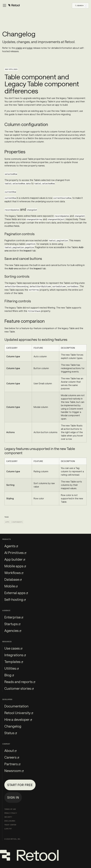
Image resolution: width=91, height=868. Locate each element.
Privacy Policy (11, 813)
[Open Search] (81, 6)
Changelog (13, 726)
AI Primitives (15, 553)
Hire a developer (18, 719)
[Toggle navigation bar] (11, 6)
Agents (11, 546)
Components (17, 522)
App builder (15, 559)
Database (13, 579)
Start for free (20, 785)
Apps (7, 522)
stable (19, 48)
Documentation (16, 706)
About (10, 751)
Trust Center (10, 825)
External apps (16, 593)
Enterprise (14, 617)
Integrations (15, 655)
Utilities (11, 668)
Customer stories (19, 688)
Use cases (13, 648)
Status (11, 733)
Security (8, 817)
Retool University (19, 713)
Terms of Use (10, 809)
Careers (12, 757)
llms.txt (8, 829)
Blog (9, 675)
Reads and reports (20, 682)
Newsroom (14, 771)
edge (30, 48)
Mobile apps (15, 566)
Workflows (14, 573)
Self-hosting (15, 599)
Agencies (13, 631)
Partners (12, 764)
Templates (14, 662)
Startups (12, 624)
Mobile (11, 586)
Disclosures (10, 821)
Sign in (13, 797)
